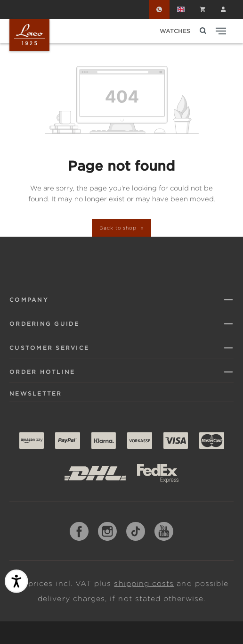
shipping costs (144, 584)
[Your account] (223, 9)
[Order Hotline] (159, 9)
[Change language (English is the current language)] (181, 9)
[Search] (203, 31)
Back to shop (119, 228)
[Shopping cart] (202, 9)
